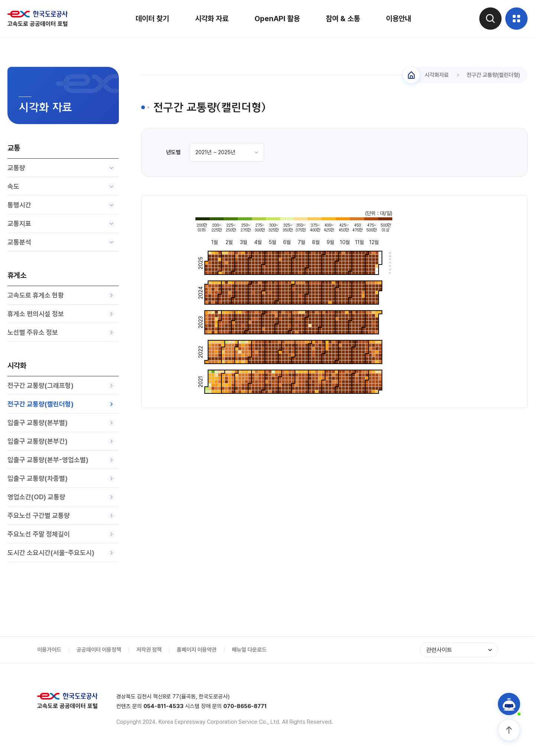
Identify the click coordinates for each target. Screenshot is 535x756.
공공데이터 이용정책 (99, 650)
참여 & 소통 (343, 19)
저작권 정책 (149, 650)
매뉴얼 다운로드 (249, 650)
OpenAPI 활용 (277, 19)
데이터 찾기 (152, 19)
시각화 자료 (212, 19)
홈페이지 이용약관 (197, 650)
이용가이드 (49, 650)
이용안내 (399, 19)
